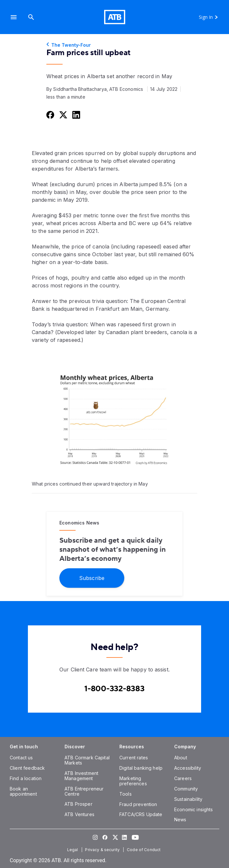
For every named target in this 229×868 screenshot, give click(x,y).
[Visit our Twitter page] (114, 837)
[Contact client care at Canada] (114, 689)
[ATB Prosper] (78, 804)
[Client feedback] (27, 768)
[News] (180, 820)
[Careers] (183, 778)
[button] (14, 17)
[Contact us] (21, 758)
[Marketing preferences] (133, 781)
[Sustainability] (188, 799)
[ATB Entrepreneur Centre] (84, 791)
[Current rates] (134, 758)
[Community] (186, 789)
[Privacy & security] (103, 850)
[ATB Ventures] (79, 814)
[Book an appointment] (23, 791)
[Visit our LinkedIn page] (124, 837)
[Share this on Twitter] (63, 115)
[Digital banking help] (141, 768)
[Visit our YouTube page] (134, 837)
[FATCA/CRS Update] (141, 814)
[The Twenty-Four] (114, 45)
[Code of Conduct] (144, 850)
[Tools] (126, 794)
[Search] (31, 17)
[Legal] (73, 850)
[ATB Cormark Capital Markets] (87, 760)
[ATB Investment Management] (81, 776)
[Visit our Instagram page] (95, 837)
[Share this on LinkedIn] (76, 115)
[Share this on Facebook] (50, 115)
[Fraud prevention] (138, 804)
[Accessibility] (188, 768)
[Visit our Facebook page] (105, 837)
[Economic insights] (194, 809)
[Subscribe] (92, 578)
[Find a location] (26, 778)
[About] (181, 758)
